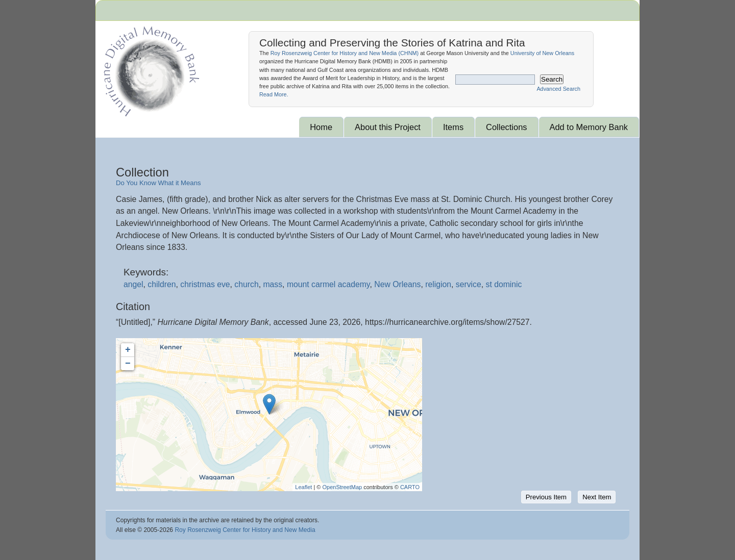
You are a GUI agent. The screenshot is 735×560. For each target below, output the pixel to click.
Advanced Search (558, 89)
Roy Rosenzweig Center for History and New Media (245, 530)
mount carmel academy (328, 284)
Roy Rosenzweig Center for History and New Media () (345, 53)
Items (453, 127)
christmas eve (205, 284)
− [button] (128, 364)
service (469, 284)
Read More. (274, 94)
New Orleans (397, 284)
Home (321, 127)
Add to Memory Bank (589, 127)
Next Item (597, 497)
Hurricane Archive (150, 69)
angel (133, 284)
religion (438, 284)
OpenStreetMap (342, 487)
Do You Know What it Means (158, 183)
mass (273, 284)
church (246, 284)
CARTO (410, 487)
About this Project (388, 127)
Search (552, 79)
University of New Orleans (542, 53)
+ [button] (128, 350)
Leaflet (303, 487)
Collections (506, 127)
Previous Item (546, 497)
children (162, 284)
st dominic (504, 284)
